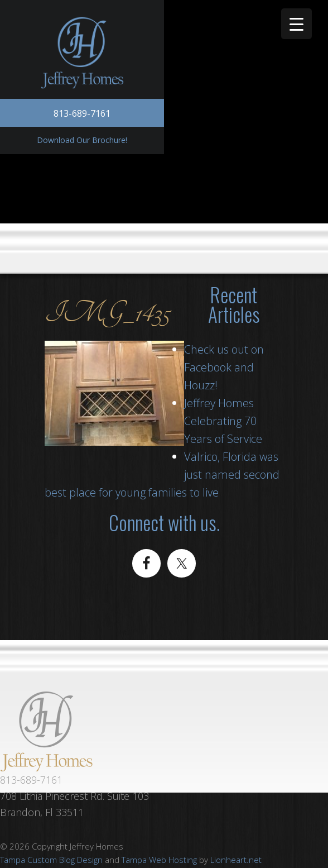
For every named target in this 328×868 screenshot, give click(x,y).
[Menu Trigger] (296, 24)
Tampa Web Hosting (159, 860)
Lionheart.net (236, 860)
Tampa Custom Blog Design (51, 860)
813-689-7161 (82, 113)
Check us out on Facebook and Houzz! (224, 367)
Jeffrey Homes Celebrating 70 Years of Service (223, 421)
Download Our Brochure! (82, 140)
